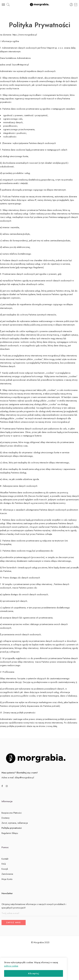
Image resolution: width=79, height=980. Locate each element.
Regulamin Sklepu (10, 833)
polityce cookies (11, 966)
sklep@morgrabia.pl (24, 777)
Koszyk (5, 869)
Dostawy (5, 818)
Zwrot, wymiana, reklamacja (15, 823)
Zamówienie (7, 874)
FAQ (4, 864)
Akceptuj (34, 973)
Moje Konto (7, 879)
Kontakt (5, 859)
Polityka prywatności (12, 828)
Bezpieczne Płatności (12, 813)
